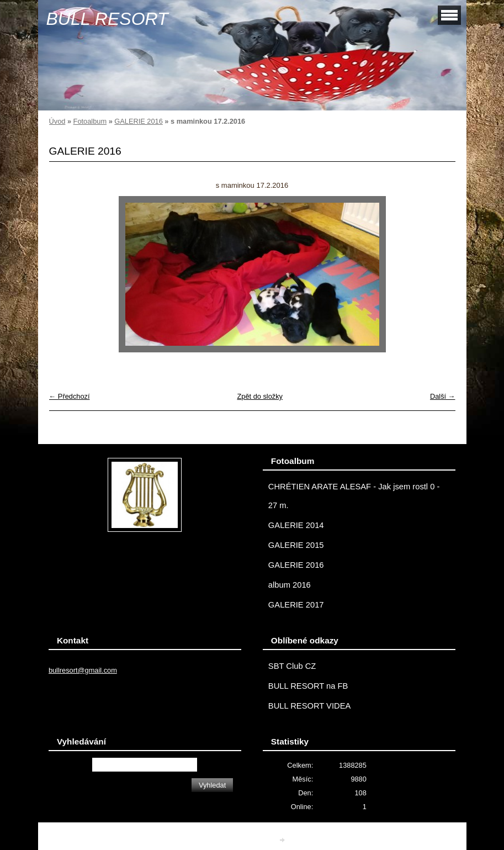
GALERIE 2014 (296, 525)
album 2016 (290, 585)
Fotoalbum (90, 121)
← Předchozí (70, 396)
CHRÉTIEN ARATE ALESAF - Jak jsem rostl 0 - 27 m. (354, 496)
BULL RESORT (107, 19)
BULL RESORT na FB (308, 686)
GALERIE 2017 (296, 605)
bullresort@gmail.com (83, 670)
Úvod (57, 121)
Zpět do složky (260, 396)
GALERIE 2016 (139, 121)
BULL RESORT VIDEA (309, 706)
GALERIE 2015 (296, 545)
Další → (443, 396)
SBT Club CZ (292, 666)
